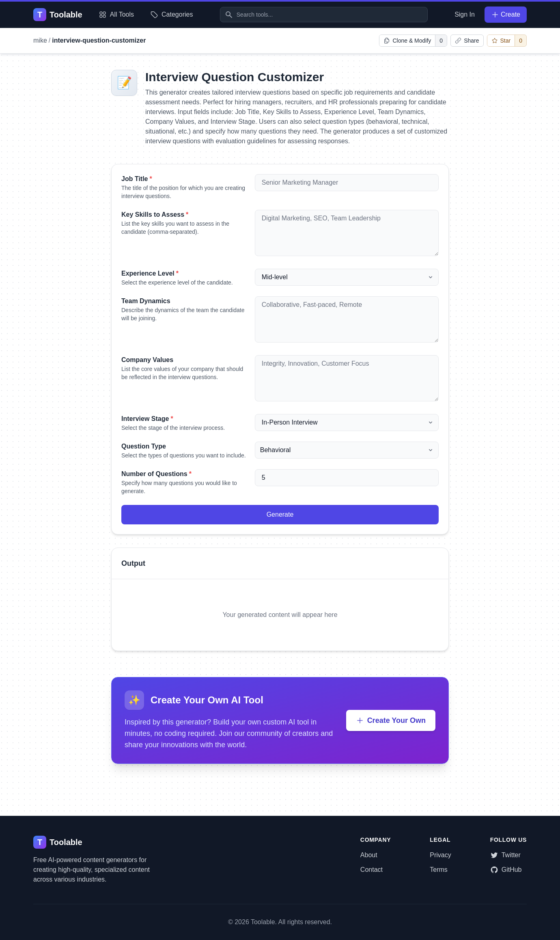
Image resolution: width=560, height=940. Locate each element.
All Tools (116, 15)
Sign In (465, 14)
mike (40, 40)
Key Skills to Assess (155, 215)
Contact (372, 870)
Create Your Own (391, 720)
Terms (439, 870)
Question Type (144, 446)
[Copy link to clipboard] (467, 41)
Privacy (440, 855)
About (369, 855)
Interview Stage (147, 419)
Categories (171, 15)
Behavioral (276, 450)
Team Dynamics (146, 301)
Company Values (147, 360)
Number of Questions (156, 474)
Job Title (137, 179)
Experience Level (150, 273)
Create (506, 15)
